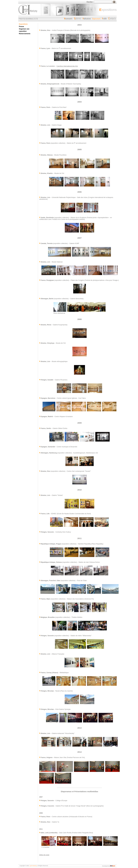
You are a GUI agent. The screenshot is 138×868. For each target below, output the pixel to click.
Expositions (23, 24)
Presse (21, 27)
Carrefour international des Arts (67, 66)
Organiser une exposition (24, 30)
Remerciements (25, 34)
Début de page (44, 855)
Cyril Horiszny (33, 866)
